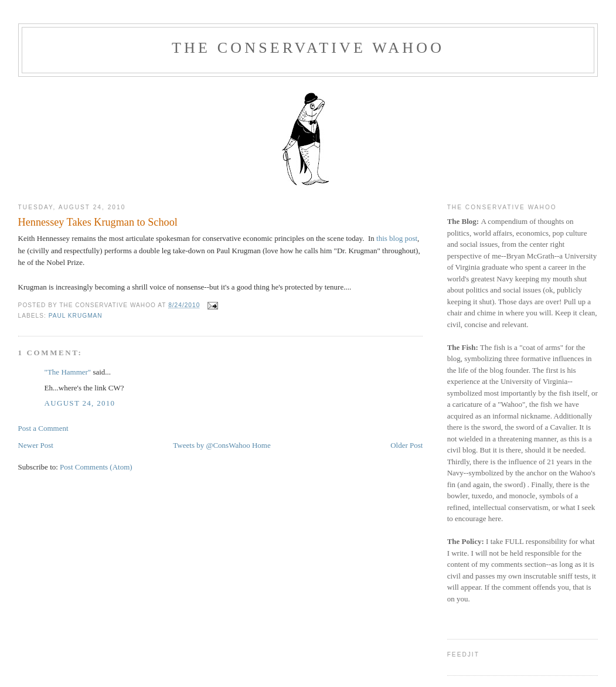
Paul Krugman (76, 316)
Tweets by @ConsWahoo (211, 445)
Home (261, 445)
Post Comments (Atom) (96, 467)
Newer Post (36, 445)
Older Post (406, 445)
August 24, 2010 (80, 403)
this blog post (397, 238)
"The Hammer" (68, 372)
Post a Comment (43, 428)
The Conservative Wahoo (308, 48)
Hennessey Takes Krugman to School (98, 222)
